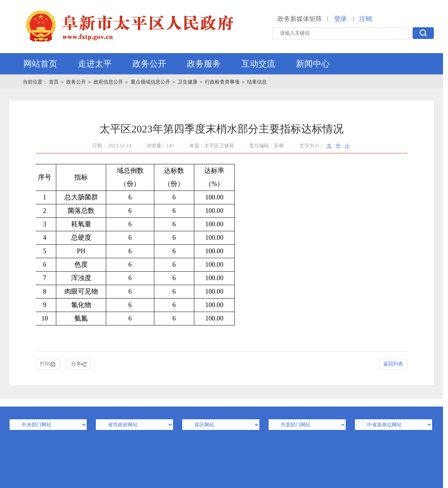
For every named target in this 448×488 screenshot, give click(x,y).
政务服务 (204, 64)
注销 (366, 19)
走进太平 (95, 64)
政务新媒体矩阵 (300, 19)
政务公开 (149, 64)
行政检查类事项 (222, 82)
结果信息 (257, 82)
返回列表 (393, 364)
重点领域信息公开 (150, 82)
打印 (48, 364)
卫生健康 (188, 82)
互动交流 (258, 64)
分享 (79, 364)
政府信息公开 (108, 82)
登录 (340, 19)
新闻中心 (313, 64)
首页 (54, 82)
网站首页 (40, 64)
